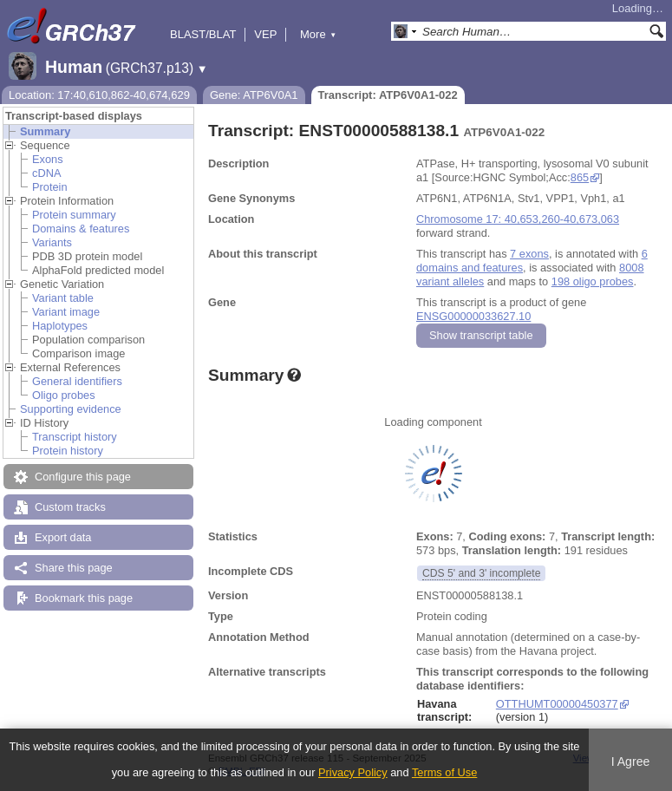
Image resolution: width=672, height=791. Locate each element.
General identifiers (77, 381)
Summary (45, 131)
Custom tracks (70, 507)
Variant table (63, 298)
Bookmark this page (84, 598)
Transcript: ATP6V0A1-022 (388, 95)
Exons (48, 159)
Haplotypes (60, 326)
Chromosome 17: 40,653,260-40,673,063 (518, 219)
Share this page (74, 568)
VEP (265, 34)
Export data (63, 537)
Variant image (66, 312)
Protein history (68, 451)
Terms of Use (444, 772)
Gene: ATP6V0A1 (254, 95)
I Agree (631, 762)
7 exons (529, 254)
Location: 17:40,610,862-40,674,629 (99, 95)
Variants (52, 242)
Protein (50, 187)
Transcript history (75, 437)
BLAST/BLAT (203, 34)
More (318, 34)
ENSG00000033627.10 (473, 316)
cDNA (46, 173)
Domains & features (81, 229)
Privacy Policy (353, 772)
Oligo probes (64, 395)
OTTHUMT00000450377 (557, 704)
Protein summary (74, 215)
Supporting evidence (71, 409)
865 (580, 177)
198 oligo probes (593, 281)
